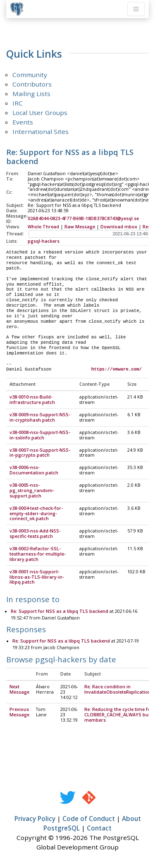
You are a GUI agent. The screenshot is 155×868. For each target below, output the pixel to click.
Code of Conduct (89, 819)
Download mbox (119, 227)
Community (30, 75)
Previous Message (19, 712)
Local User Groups (40, 113)
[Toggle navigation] (136, 9)
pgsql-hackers (44, 241)
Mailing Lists (31, 94)
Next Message (19, 690)
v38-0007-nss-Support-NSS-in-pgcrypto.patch (40, 453)
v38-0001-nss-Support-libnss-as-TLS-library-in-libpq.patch (37, 577)
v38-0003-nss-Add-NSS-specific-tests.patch (35, 534)
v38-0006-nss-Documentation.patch (34, 470)
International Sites (41, 131)
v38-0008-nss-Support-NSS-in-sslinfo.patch (40, 435)
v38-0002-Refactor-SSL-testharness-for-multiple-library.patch (38, 554)
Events (23, 122)
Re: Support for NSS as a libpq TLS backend (60, 612)
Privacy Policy (35, 819)
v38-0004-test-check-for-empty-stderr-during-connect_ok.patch (36, 514)
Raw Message (80, 227)
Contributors (32, 84)
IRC (18, 103)
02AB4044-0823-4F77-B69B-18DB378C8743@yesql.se (83, 218)
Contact (99, 828)
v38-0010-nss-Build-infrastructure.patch (32, 400)
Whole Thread (43, 227)
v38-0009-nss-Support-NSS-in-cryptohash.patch (40, 418)
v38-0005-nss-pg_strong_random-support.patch (32, 491)
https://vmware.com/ (117, 369)
